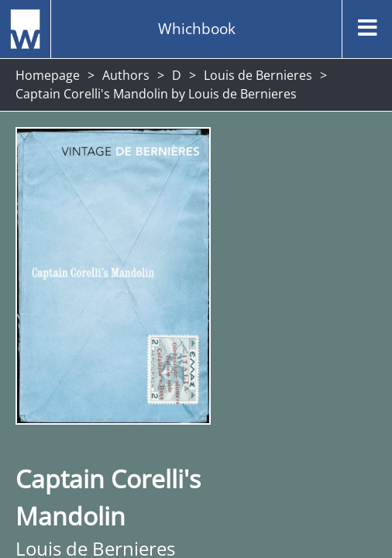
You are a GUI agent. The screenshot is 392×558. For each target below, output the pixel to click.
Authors (126, 75)
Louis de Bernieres (258, 75)
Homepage (48, 75)
